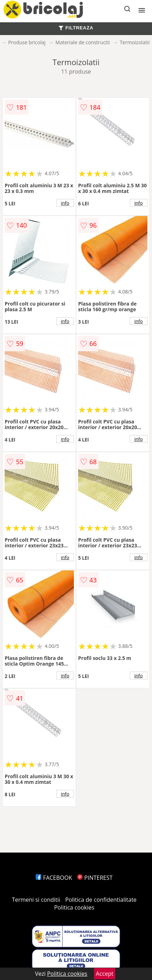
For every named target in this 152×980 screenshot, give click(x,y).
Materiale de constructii (83, 42)
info (65, 203)
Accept (105, 974)
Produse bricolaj (27, 42)
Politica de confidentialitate (101, 900)
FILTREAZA (76, 28)
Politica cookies (74, 907)
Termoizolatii (135, 42)
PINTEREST (95, 878)
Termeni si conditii (36, 900)
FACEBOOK (54, 878)
